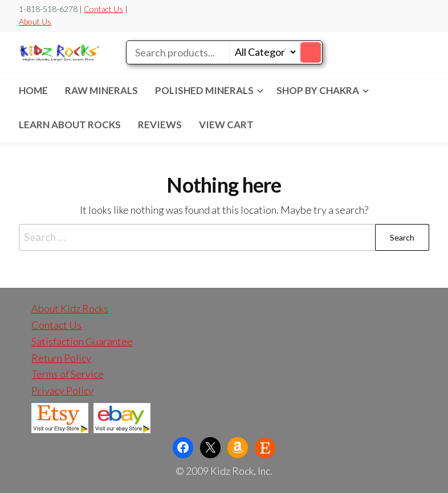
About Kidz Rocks (70, 308)
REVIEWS (160, 125)
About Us (35, 21)
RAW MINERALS (101, 90)
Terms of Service (68, 374)
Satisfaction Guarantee (82, 341)
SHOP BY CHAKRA (318, 90)
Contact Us (103, 9)
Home (33, 90)
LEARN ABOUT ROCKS (70, 125)
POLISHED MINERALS (204, 90)
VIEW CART (226, 125)
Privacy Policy (62, 390)
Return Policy (61, 358)
